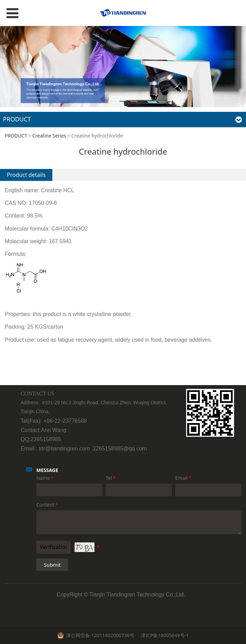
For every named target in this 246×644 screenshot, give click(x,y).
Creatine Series (49, 136)
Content (48, 505)
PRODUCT (16, 136)
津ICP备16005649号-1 (164, 635)
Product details (26, 175)
